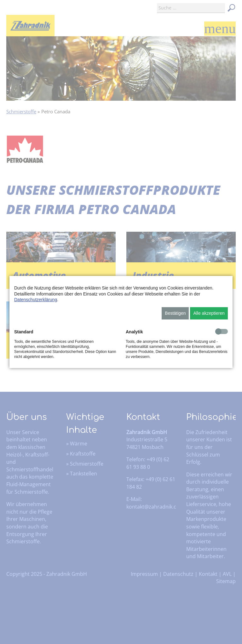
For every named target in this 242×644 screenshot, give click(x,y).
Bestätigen (175, 313)
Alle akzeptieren (209, 313)
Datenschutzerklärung (36, 300)
